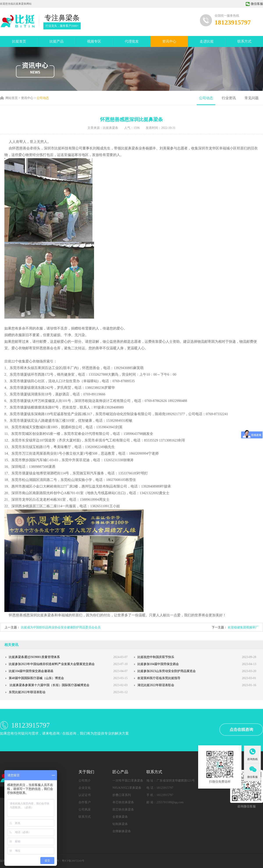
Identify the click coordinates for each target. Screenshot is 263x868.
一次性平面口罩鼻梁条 (128, 781)
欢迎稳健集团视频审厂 (243, 627)
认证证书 (85, 795)
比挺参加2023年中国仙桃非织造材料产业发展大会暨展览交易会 (52, 664)
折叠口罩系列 (122, 795)
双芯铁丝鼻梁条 (123, 810)
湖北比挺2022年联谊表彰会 (156, 685)
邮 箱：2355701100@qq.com (165, 802)
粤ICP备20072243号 (73, 861)
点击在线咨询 (241, 730)
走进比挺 (207, 41)
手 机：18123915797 (160, 795)
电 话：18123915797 (160, 788)
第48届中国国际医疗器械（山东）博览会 (36, 678)
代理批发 (132, 41)
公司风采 (85, 810)
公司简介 (85, 781)
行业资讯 (229, 98)
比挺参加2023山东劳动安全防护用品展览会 (167, 671)
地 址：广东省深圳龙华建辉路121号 (171, 781)
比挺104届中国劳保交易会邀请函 (31, 671)
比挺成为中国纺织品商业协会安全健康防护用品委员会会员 (61, 627)
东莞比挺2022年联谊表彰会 (27, 692)
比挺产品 (57, 41)
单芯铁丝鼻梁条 (123, 802)
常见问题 (252, 98)
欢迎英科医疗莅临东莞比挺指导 (159, 678)
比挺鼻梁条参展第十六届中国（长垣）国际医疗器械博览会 (49, 685)
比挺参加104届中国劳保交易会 (158, 664)
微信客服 (254, 4)
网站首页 (12, 98)
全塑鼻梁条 (120, 817)
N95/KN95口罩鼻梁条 (127, 788)
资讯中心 (169, 41)
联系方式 (244, 41)
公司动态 (43, 98)
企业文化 (85, 788)
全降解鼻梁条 (122, 831)
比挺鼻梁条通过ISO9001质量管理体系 (34, 657)
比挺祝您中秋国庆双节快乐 (156, 657)
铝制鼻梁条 (120, 824)
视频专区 (94, 41)
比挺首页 (19, 41)
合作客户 (85, 802)
